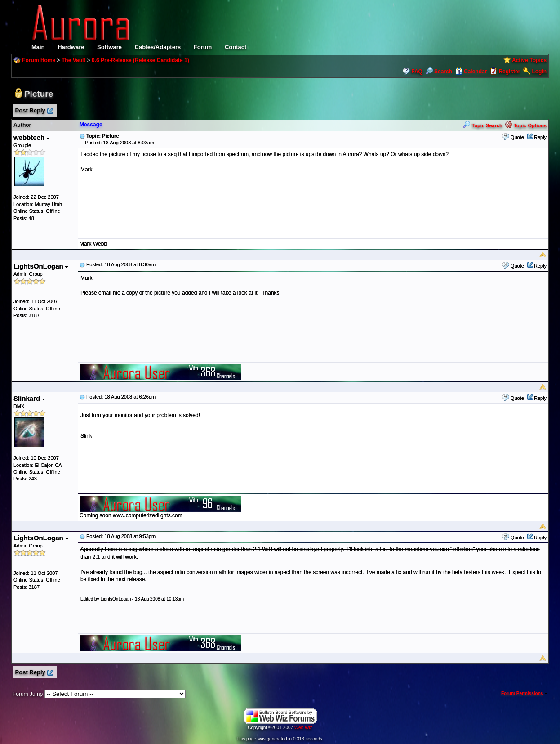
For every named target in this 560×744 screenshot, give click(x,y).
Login (539, 72)
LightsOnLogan (41, 266)
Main (38, 47)
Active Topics (529, 60)
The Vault (73, 60)
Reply (540, 137)
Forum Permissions (524, 693)
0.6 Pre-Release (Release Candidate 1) (140, 60)
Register (509, 72)
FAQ (417, 72)
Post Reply (34, 111)
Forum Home (39, 60)
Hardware (71, 47)
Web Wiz (303, 728)
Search (439, 72)
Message (91, 125)
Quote (517, 137)
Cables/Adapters (158, 47)
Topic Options (526, 125)
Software (109, 47)
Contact (236, 47)
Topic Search (482, 125)
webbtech (31, 137)
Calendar (471, 72)
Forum (203, 47)
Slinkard (29, 398)
